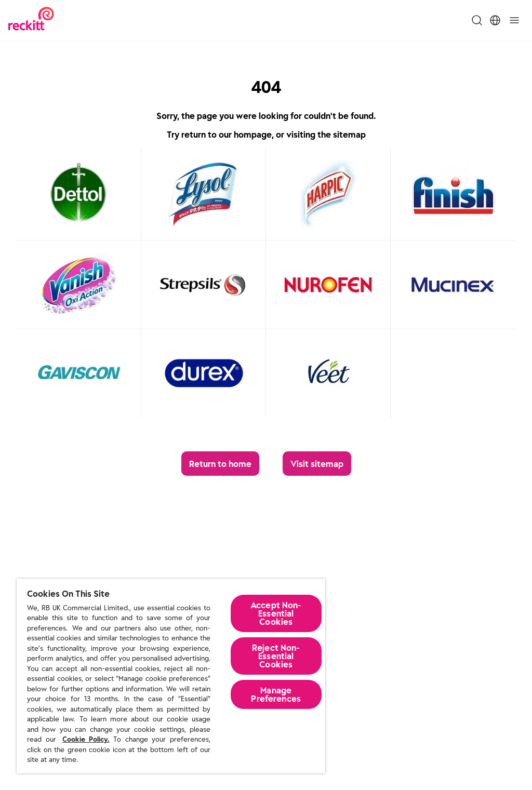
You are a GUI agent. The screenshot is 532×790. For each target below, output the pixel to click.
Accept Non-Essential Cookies (276, 613)
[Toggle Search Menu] (477, 20)
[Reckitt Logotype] (31, 20)
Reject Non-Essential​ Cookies (276, 656)
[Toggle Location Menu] (495, 20)
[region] (171, 676)
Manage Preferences (276, 694)
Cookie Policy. (86, 739)
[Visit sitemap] (317, 464)
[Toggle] (514, 20)
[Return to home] (220, 464)
